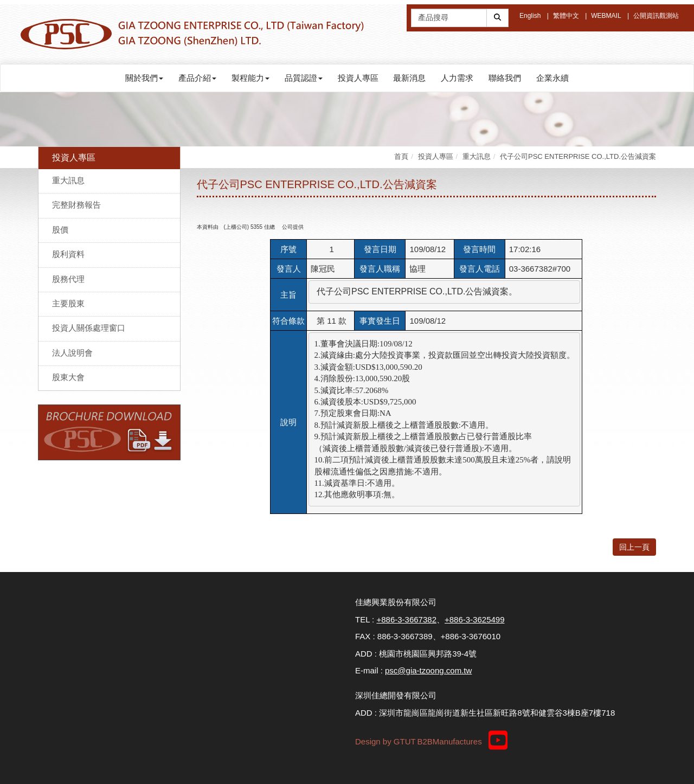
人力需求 (457, 78)
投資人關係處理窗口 (89, 328)
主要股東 (68, 303)
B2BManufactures (449, 741)
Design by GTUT (385, 741)
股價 (60, 230)
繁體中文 (566, 16)
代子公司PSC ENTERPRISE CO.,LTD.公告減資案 (578, 156)
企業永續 (552, 78)
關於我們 (144, 78)
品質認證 (304, 78)
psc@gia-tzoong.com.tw (428, 670)
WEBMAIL (606, 16)
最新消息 (409, 78)
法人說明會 (72, 353)
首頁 (401, 156)
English (530, 16)
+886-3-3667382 (406, 619)
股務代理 (68, 279)
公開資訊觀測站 (656, 16)
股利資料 (68, 254)
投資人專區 (358, 78)
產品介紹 (197, 78)
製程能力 (250, 78)
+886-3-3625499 (475, 619)
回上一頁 (634, 547)
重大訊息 (68, 180)
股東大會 (68, 377)
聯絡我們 (505, 78)
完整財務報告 (76, 205)
